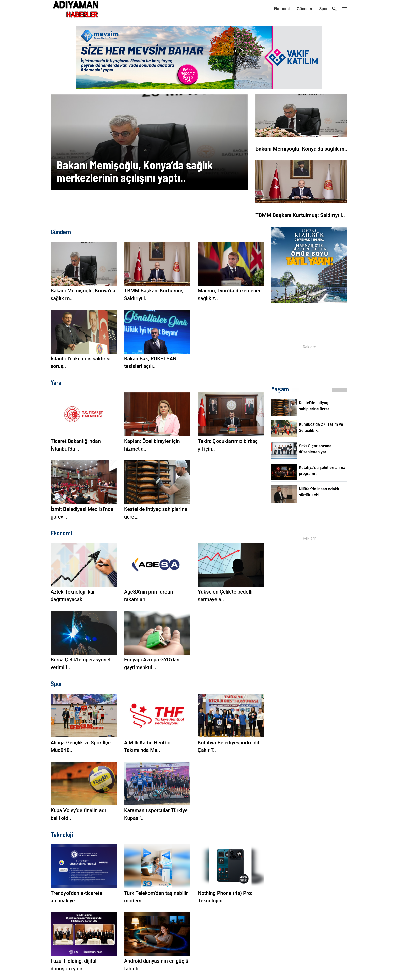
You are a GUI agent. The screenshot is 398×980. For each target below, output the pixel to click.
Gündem (304, 9)
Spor (324, 9)
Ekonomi (282, 9)
